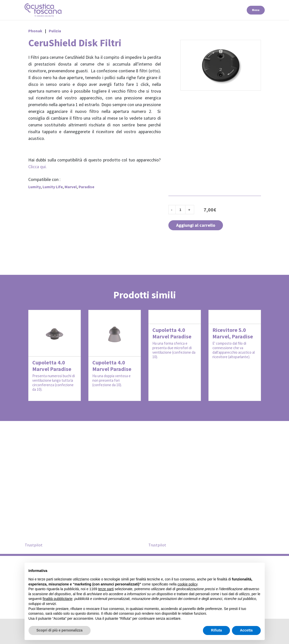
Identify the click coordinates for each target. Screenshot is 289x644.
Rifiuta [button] (216, 630)
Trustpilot (34, 545)
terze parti (106, 589)
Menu (256, 10)
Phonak (35, 31)
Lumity (35, 187)
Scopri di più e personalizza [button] (60, 630)
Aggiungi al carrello (196, 225)
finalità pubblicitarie (57, 599)
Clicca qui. (38, 167)
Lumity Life (53, 187)
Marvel (71, 187)
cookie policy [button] (187, 584)
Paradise (86, 187)
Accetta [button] (246, 630)
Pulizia (55, 31)
